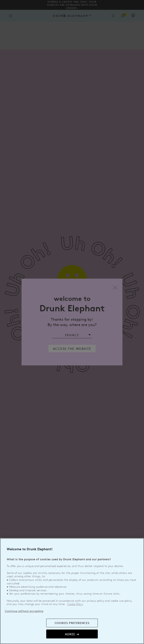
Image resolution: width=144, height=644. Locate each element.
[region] (72, 591)
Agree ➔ (72, 634)
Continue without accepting (24, 611)
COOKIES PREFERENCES (72, 623)
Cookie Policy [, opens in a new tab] (75, 604)
